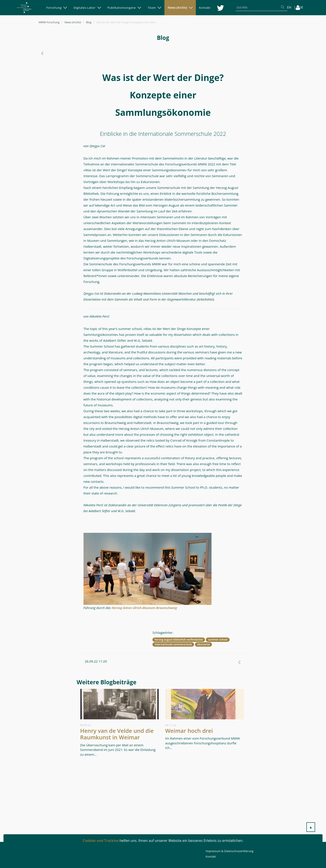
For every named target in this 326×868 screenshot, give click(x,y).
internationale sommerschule (173, 644)
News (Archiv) (73, 22)
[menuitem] (57, 8)
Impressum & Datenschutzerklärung (230, 851)
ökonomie (203, 644)
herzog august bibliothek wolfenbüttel (179, 640)
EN (289, 7)
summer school (218, 640)
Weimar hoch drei (189, 731)
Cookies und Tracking (101, 841)
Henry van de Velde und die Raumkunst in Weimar (117, 734)
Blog (89, 22)
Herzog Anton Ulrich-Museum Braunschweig (144, 608)
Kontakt (211, 856)
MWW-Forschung (49, 22)
